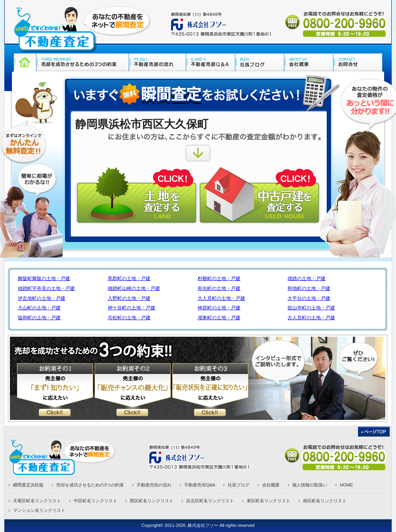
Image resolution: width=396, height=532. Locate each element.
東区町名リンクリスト (268, 501)
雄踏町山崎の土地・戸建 (134, 288)
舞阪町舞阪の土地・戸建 (44, 278)
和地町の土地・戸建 (309, 288)
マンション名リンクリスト (39, 510)
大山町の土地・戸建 (39, 308)
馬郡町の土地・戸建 (129, 278)
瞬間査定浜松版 (28, 485)
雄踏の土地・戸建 (307, 278)
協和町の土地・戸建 (39, 318)
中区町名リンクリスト (95, 501)
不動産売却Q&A (200, 485)
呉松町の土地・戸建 (129, 318)
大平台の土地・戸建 (309, 298)
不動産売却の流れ (154, 485)
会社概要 (271, 485)
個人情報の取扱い (310, 485)
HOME (346, 485)
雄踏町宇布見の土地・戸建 (46, 288)
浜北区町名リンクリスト (210, 501)
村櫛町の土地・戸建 (219, 278)
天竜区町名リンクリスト (37, 501)
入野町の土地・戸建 (129, 298)
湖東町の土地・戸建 (219, 318)
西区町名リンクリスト (152, 501)
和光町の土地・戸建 (219, 288)
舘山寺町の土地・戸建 (311, 308)
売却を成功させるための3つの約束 (90, 485)
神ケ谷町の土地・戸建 (131, 308)
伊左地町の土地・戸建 (42, 298)
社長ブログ (239, 485)
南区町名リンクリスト (325, 501)
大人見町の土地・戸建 (221, 298)
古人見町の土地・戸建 (311, 318)
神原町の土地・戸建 (219, 308)
